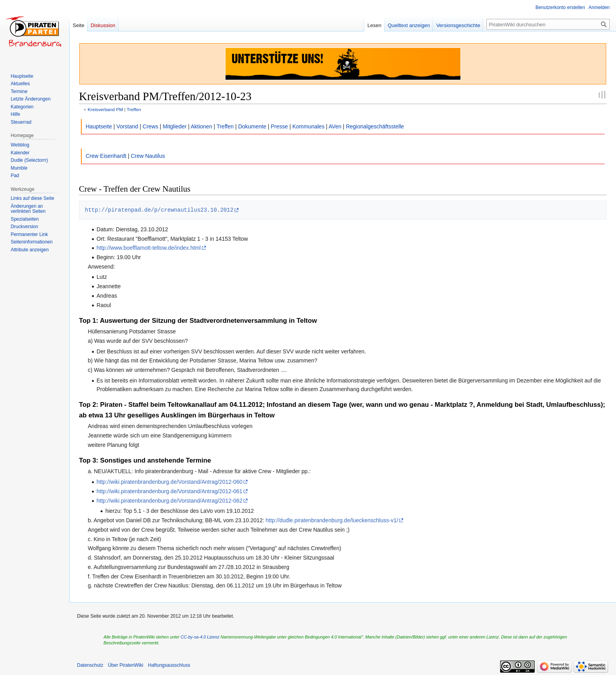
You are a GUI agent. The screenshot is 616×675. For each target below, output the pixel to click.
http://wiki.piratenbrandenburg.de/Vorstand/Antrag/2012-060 (170, 482)
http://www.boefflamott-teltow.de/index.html (149, 248)
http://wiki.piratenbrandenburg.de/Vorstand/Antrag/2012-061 (170, 491)
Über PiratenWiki (126, 665)
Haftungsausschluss (169, 665)
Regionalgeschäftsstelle (375, 126)
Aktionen (202, 126)
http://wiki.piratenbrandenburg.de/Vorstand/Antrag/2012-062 (170, 501)
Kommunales (308, 126)
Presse (279, 126)
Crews (150, 126)
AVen (335, 126)
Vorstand (127, 126)
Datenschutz (90, 665)
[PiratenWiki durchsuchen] (548, 24)
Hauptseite (99, 126)
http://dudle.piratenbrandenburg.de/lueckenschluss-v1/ (332, 520)
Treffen (134, 109)
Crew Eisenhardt (106, 156)
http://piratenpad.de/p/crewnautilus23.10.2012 (159, 210)
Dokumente (252, 126)
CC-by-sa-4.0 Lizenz (200, 637)
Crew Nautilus (148, 156)
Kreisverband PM (105, 109)
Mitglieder (175, 126)
